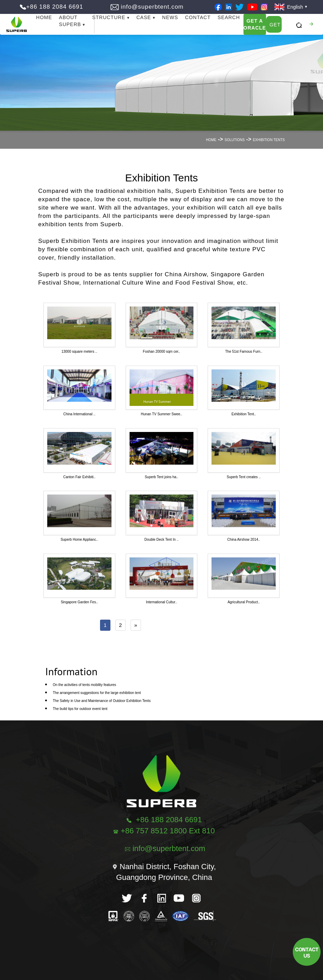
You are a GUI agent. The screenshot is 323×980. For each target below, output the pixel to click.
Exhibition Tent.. (243, 414)
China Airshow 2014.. (244, 540)
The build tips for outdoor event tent (80, 709)
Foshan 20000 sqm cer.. (161, 352)
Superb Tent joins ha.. (162, 477)
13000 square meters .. (79, 352)
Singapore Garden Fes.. (79, 602)
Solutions (235, 140)
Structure (109, 17)
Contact (198, 17)
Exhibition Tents (269, 140)
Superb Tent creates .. (244, 477)
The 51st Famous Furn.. (244, 352)
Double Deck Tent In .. (161, 540)
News (170, 17)
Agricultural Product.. (244, 602)
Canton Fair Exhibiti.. (79, 477)
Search (229, 17)
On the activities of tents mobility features (84, 685)
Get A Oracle (255, 24)
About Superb (70, 21)
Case (144, 17)
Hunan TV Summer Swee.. (162, 414)
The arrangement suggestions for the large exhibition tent (97, 693)
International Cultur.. (161, 602)
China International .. (79, 414)
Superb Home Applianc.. (79, 540)
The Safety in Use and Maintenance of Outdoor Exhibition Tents (102, 701)
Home (44, 17)
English (289, 7)
